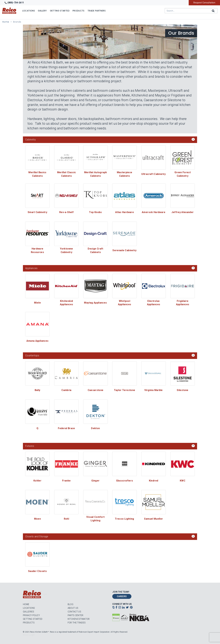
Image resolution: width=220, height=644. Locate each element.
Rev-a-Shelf (66, 212)
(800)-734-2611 (14, 3)
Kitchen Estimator (79, 619)
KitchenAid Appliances (67, 303)
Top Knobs (95, 212)
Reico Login (29, 635)
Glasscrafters (125, 481)
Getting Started (33, 619)
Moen (37, 519)
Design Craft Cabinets (96, 250)
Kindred (154, 481)
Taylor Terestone (125, 390)
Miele (37, 303)
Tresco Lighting (124, 519)
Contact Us (74, 612)
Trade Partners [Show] (97, 11)
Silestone (182, 390)
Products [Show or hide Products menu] (79, 11)
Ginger (95, 481)
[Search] (213, 11)
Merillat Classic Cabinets (67, 174)
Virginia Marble (153, 390)
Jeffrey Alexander (182, 212)
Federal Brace (66, 428)
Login (44, 594)
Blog (71, 604)
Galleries (28, 612)
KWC (183, 481)
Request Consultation (204, 3)
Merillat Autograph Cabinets (96, 174)
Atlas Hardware (125, 212)
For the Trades (77, 623)
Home (6, 22)
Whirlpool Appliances (125, 303)
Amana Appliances (38, 341)
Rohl (66, 519)
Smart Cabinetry (37, 212)
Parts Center (76, 615)
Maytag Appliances (95, 303)
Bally (38, 390)
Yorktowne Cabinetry (67, 250)
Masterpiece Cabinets (125, 174)
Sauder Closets (37, 571)
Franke (66, 481)
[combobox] (191, 11)
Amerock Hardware (154, 212)
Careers (122, 596)
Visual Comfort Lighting (96, 519)
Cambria (66, 390)
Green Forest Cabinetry (183, 174)
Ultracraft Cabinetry (153, 174)
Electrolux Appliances (154, 303)
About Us (73, 608)
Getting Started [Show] (60, 11)
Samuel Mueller (153, 519)
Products (29, 623)
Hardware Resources (37, 250)
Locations (29, 608)
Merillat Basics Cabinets (38, 174)
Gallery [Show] (42, 11)
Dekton (95, 428)
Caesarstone (96, 390)
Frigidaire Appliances (183, 303)
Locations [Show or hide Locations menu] (29, 11)
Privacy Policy (31, 615)
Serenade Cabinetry (124, 250)
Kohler (37, 481)
